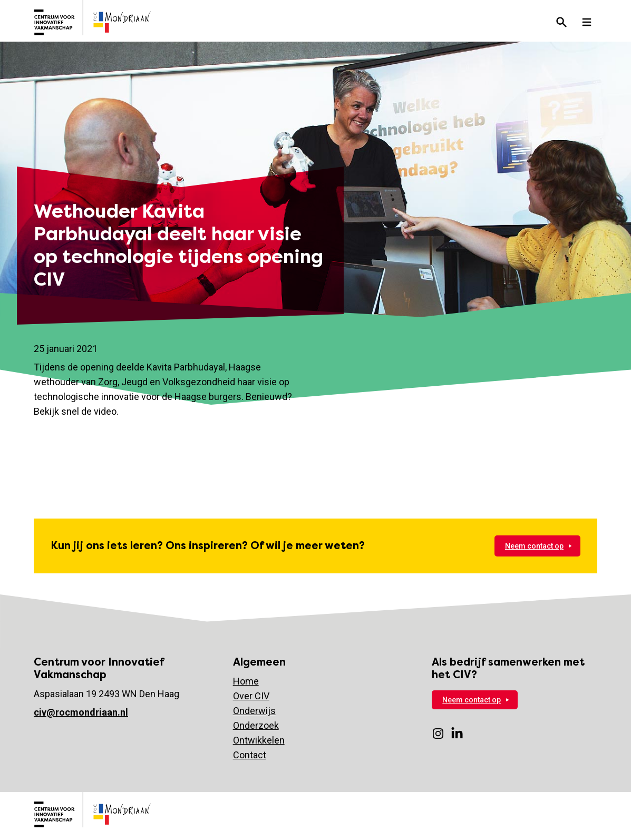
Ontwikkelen (259, 740)
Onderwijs (254, 711)
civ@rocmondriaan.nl (81, 712)
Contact (250, 755)
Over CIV (251, 696)
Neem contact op (534, 546)
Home (246, 681)
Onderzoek (256, 725)
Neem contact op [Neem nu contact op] (472, 700)
